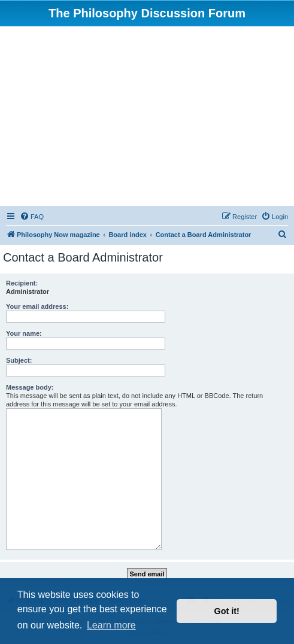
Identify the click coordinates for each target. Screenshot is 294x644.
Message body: (30, 387)
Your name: (24, 333)
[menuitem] (32, 217)
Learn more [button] (111, 625)
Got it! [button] (227, 611)
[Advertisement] (147, 116)
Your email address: (37, 306)
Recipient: (22, 283)
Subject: (19, 360)
